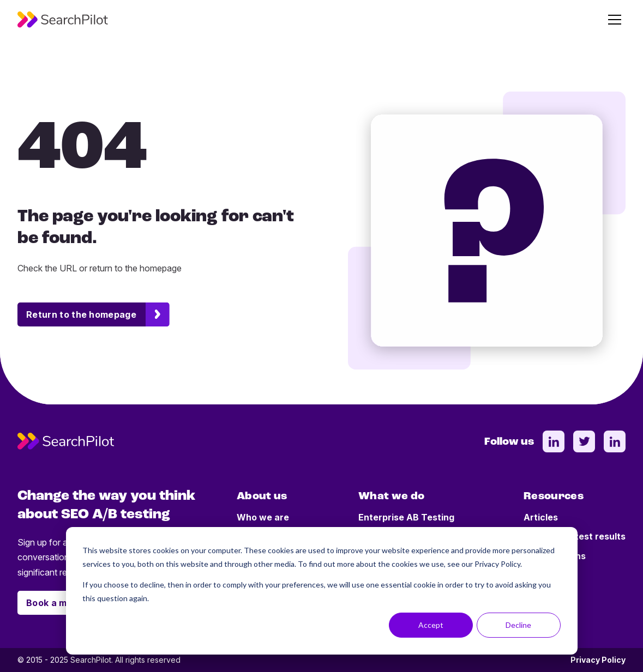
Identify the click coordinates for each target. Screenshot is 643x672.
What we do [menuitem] (391, 497)
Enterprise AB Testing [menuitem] (406, 517)
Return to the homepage (81, 314)
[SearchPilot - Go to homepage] (63, 20)
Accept (431, 625)
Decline (518, 625)
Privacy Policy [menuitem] (598, 660)
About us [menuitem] (262, 497)
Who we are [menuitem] (263, 517)
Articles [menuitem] (541, 517)
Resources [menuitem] (554, 497)
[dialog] (322, 591)
